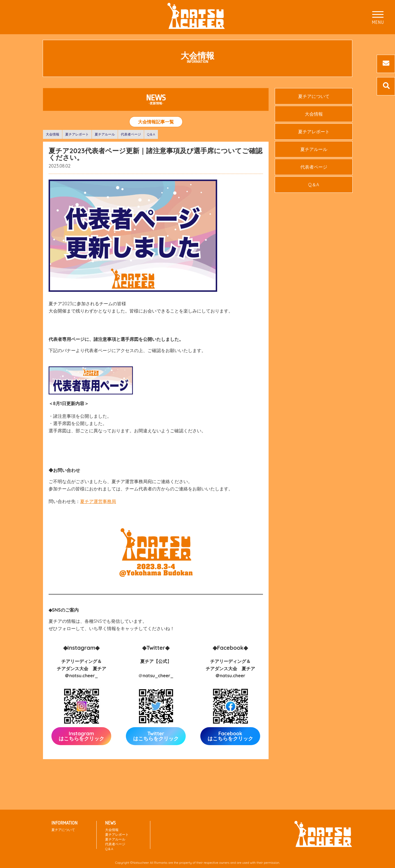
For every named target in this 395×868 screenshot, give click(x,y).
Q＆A (151, 134)
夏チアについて (314, 96)
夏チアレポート (77, 134)
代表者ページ (131, 134)
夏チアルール (105, 134)
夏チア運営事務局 (98, 501)
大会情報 (53, 134)
